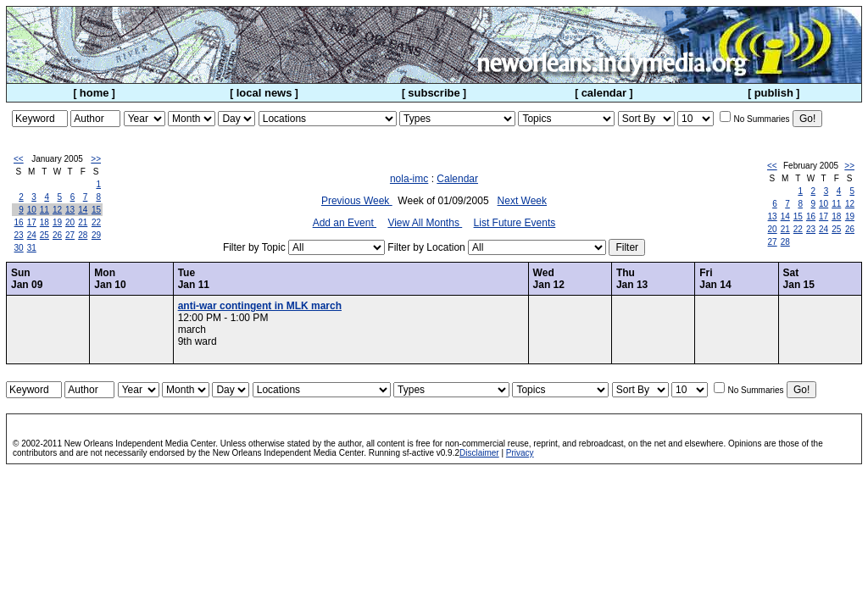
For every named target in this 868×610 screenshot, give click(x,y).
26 (57, 235)
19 (57, 222)
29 (96, 235)
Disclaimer (479, 453)
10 (32, 210)
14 (83, 210)
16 (19, 222)
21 (83, 222)
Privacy (520, 453)
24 (32, 235)
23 (19, 235)
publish (774, 93)
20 (70, 222)
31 (32, 248)
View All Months (425, 223)
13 (70, 210)
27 (70, 235)
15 (96, 210)
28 (83, 235)
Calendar (457, 179)
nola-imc (409, 179)
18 (45, 222)
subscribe (434, 93)
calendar (604, 93)
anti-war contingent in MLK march (260, 306)
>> (96, 159)
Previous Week (357, 201)
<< (19, 159)
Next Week (522, 201)
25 (45, 235)
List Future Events (515, 223)
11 (45, 210)
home (95, 93)
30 (19, 248)
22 (96, 222)
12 (57, 210)
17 (32, 222)
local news (264, 93)
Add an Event (345, 223)
